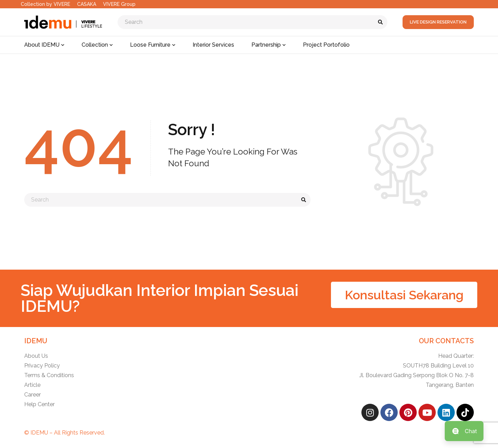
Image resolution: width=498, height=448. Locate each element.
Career (33, 395)
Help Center (39, 404)
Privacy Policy (42, 366)
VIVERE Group (119, 4)
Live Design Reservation (438, 22)
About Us (36, 356)
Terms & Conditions (49, 375)
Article (32, 385)
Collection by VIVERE (45, 4)
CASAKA (87, 4)
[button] (404, 295)
